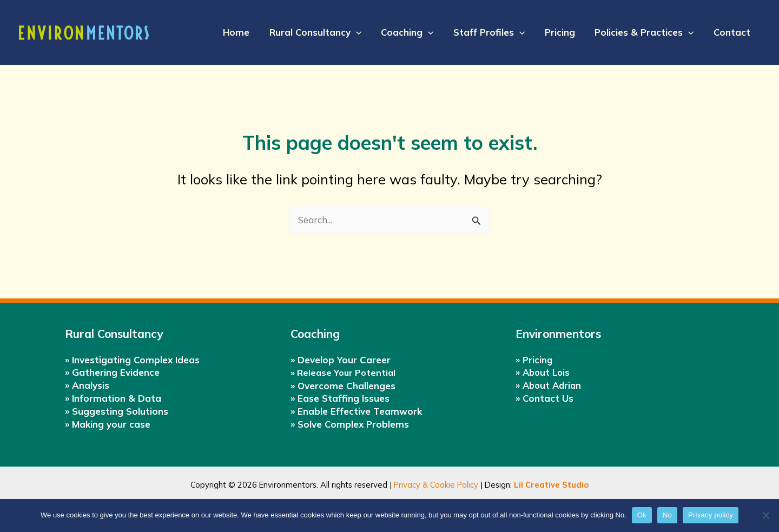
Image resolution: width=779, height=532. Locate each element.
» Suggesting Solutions (117, 411)
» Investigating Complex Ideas (132, 359)
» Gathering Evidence (112, 372)
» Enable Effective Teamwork (356, 411)
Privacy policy (711, 515)
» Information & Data (113, 398)
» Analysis (87, 385)
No (667, 515)
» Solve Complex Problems (350, 424)
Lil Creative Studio (551, 485)
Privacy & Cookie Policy (436, 485)
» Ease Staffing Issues (340, 398)
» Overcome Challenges (343, 386)
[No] (765, 515)
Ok (642, 515)
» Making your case (108, 424)
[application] (363, 32)
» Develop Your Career (341, 359)
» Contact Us (544, 398)
